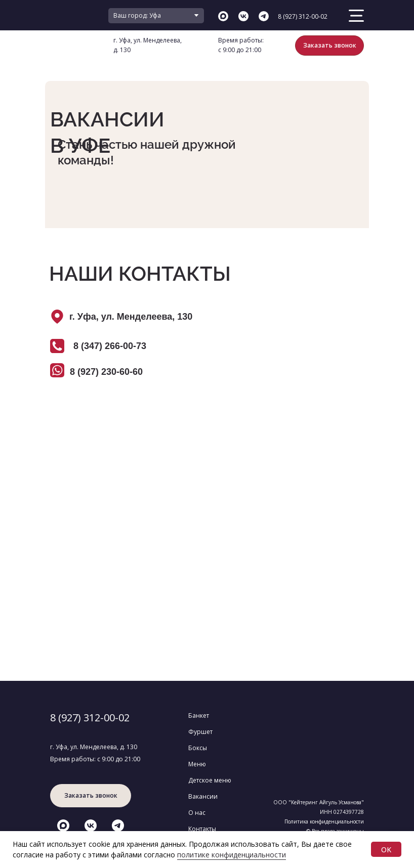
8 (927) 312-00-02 (303, 16)
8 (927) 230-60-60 (106, 372)
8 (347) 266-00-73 (110, 346)
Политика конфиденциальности (324, 821)
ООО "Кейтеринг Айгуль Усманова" (319, 802)
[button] (329, 46)
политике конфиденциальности (232, 855)
